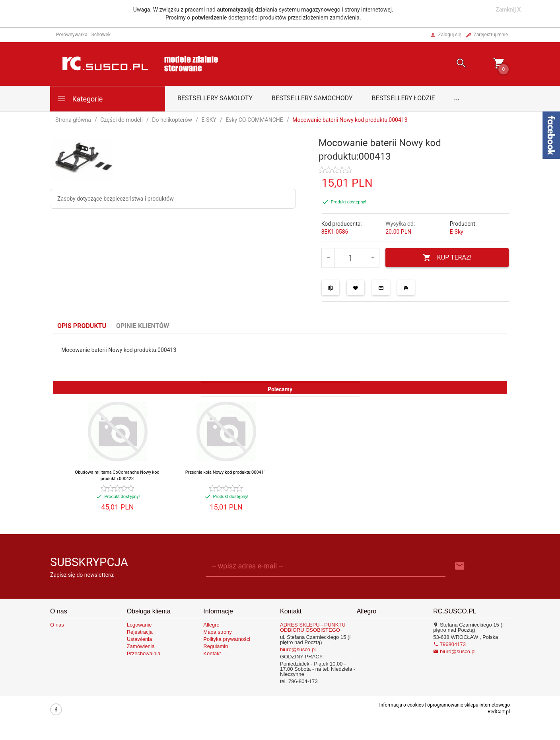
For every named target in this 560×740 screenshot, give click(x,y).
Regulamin (216, 646)
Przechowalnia (144, 653)
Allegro (211, 625)
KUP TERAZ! (447, 258)
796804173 (449, 644)
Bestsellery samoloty (215, 98)
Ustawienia (140, 639)
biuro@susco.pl (298, 649)
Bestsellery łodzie (403, 98)
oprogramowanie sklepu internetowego (469, 705)
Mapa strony (218, 632)
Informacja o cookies (401, 705)
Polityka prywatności (227, 639)
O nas (57, 625)
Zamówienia (141, 646)
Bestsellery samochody (312, 98)
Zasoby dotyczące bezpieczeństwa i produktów (116, 199)
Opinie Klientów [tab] (143, 326)
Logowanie (139, 625)
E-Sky (457, 232)
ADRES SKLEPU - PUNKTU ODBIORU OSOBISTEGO (313, 627)
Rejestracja (140, 632)
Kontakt (212, 653)
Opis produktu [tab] (82, 326)
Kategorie (80, 99)
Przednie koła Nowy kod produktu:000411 (226, 472)
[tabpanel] (280, 357)
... (457, 98)
